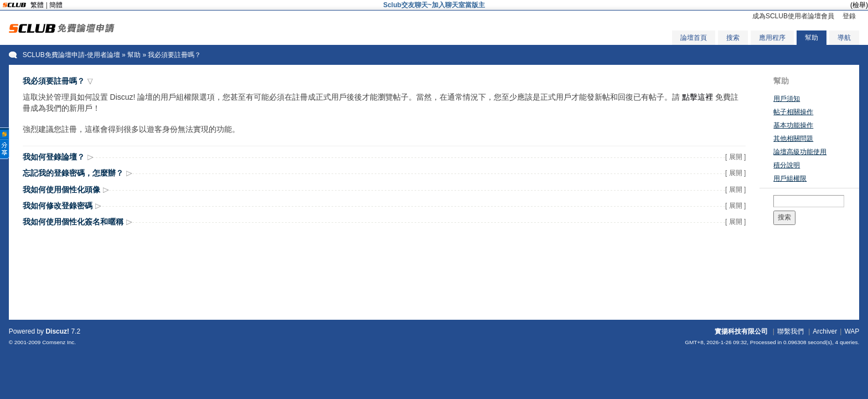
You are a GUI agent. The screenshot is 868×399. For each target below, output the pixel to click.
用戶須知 (787, 99)
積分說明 (787, 165)
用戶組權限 (790, 178)
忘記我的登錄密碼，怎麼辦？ (73, 173)
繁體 (37, 5)
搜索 (733, 38)
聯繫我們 (790, 331)
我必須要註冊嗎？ (54, 81)
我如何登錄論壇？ (54, 157)
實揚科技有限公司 (741, 331)
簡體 (56, 5)
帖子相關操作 (793, 112)
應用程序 (772, 38)
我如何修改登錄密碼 (58, 206)
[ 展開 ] (735, 157)
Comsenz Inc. (59, 342)
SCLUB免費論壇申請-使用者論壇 (71, 55)
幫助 (812, 38)
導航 (844, 38)
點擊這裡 (697, 97)
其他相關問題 (793, 139)
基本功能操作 (793, 125)
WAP (852, 331)
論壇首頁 (694, 38)
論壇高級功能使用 (800, 152)
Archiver (825, 331)
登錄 (849, 16)
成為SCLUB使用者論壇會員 (793, 16)
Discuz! (57, 331)
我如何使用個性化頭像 (61, 190)
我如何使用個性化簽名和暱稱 (73, 222)
